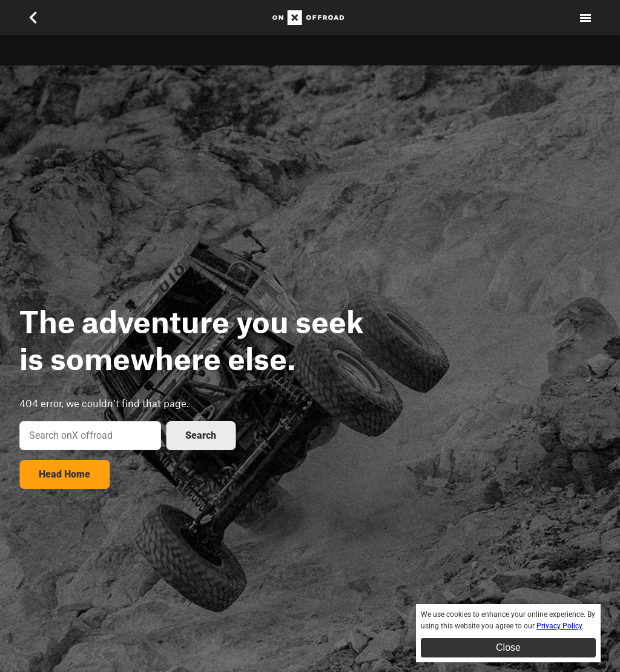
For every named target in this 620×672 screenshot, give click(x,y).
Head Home (64, 474)
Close (508, 647)
